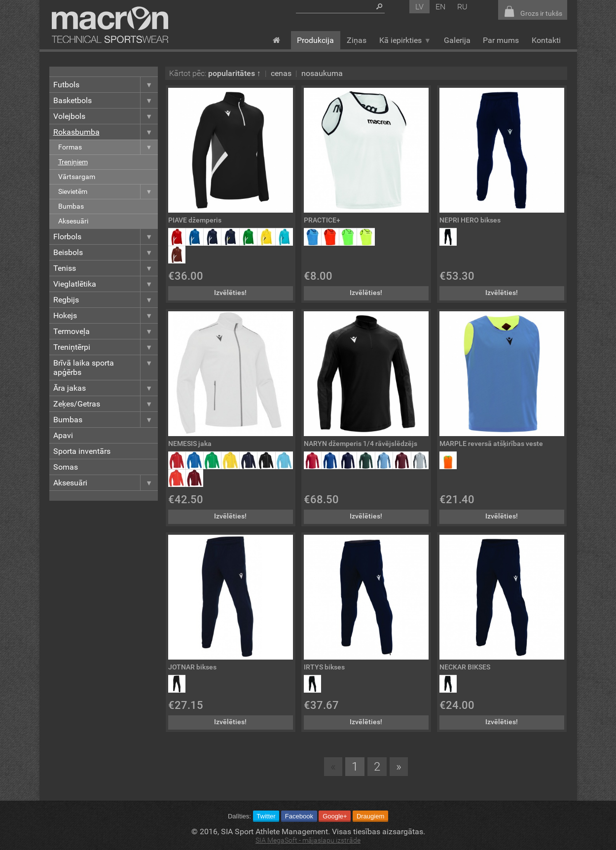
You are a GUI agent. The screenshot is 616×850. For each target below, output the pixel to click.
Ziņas (357, 40)
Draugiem (370, 816)
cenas (281, 73)
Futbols (106, 85)
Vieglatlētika (106, 284)
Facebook (299, 816)
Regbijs (106, 300)
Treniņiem (73, 162)
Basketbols (106, 100)
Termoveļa (106, 331)
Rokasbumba (106, 132)
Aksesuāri (73, 221)
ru (462, 7)
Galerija (457, 40)
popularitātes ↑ (235, 73)
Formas (108, 147)
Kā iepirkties (405, 40)
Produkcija (315, 40)
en (440, 7)
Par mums (501, 40)
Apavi (63, 435)
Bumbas (71, 206)
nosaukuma (322, 73)
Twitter (266, 816)
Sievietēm (108, 192)
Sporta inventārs (82, 451)
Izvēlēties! (230, 293)
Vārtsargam (77, 177)
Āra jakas (106, 388)
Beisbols (106, 252)
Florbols (106, 237)
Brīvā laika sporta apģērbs (106, 368)
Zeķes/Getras (106, 404)
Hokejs (106, 315)
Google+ (335, 816)
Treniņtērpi (106, 347)
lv (419, 7)
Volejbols (106, 116)
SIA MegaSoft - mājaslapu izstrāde (308, 840)
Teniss (106, 268)
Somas (66, 467)
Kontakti (546, 40)
